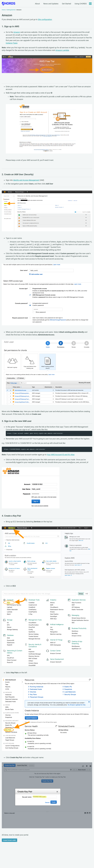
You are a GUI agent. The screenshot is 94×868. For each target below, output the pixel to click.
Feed (30, 860)
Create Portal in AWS (10, 843)
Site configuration (46, 19)
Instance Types (12, 43)
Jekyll (21, 863)
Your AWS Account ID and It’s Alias (62, 456)
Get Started (66, 4)
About (37, 4)
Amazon (17, 32)
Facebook (13, 860)
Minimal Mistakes (29, 863)
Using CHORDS (81, 4)
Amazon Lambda (67, 50)
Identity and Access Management (26, 181)
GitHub (22, 860)
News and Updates (51, 4)
